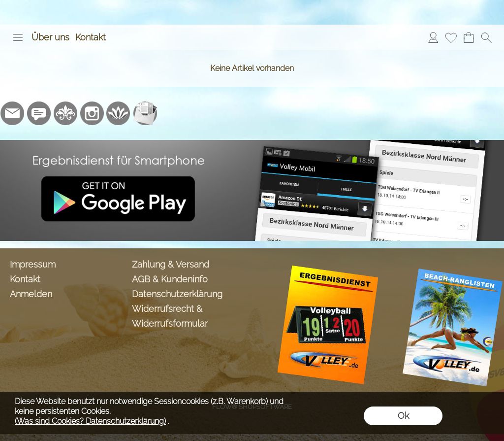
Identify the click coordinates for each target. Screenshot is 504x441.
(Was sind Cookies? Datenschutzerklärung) (90, 421)
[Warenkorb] (469, 37)
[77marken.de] (39, 113)
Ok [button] (403, 416)
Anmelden (31, 294)
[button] (18, 37)
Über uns (50, 37)
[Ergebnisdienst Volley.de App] (252, 144)
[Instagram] (92, 113)
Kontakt (91, 37)
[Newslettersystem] (145, 113)
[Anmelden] (433, 37)
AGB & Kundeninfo (170, 279)
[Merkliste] (451, 37)
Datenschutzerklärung (177, 294)
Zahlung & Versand (171, 264)
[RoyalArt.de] (65, 113)
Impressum (33, 264)
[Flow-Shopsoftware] (119, 113)
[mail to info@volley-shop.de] (12, 113)
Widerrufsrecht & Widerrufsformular (170, 316)
